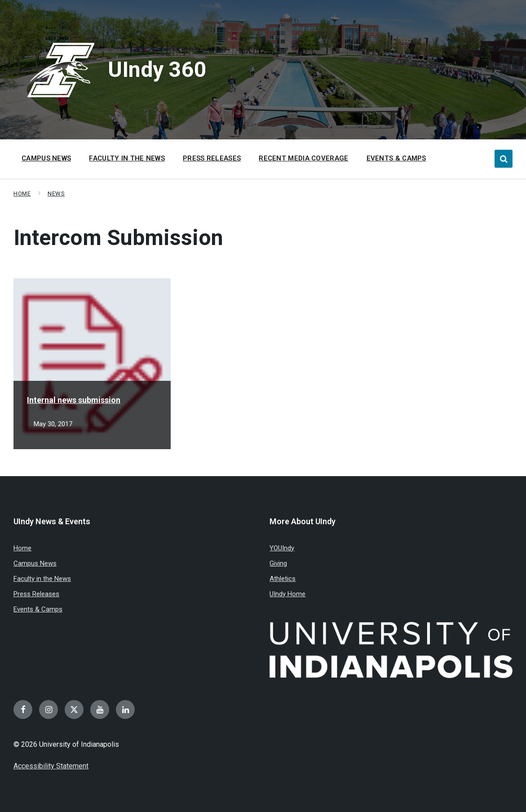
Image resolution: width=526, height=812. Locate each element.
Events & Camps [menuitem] (396, 158)
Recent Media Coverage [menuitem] (303, 158)
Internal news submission (74, 400)
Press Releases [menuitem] (212, 158)
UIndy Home (287, 594)
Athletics (283, 579)
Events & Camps (38, 609)
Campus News (35, 563)
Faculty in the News (42, 579)
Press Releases (36, 594)
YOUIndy (282, 548)
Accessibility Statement (51, 766)
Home (22, 194)
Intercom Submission (118, 238)
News (56, 194)
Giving (278, 563)
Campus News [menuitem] (46, 158)
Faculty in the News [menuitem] (127, 158)
